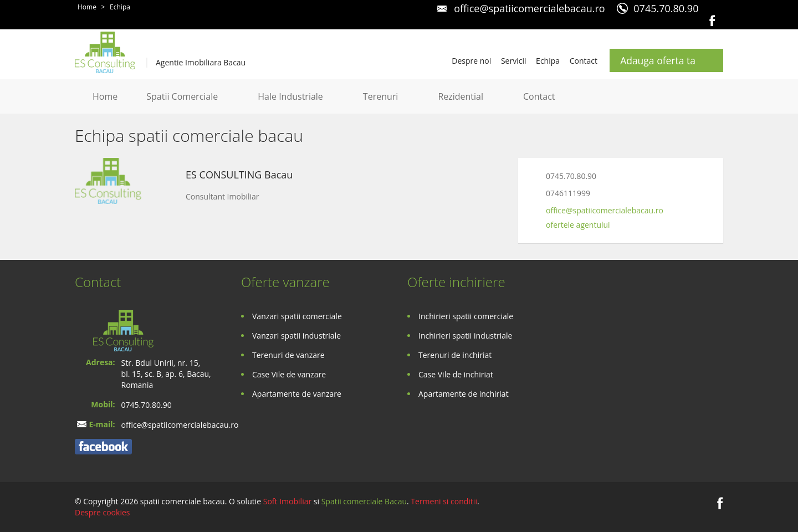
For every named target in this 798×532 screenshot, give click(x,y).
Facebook (712, 21)
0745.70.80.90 (666, 8)
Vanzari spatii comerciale (297, 316)
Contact (584, 61)
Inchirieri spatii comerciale (466, 316)
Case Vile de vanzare (289, 374)
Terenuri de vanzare (288, 355)
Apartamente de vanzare (297, 394)
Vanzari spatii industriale (296, 336)
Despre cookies (102, 512)
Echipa (120, 7)
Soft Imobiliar (287, 501)
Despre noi (471, 61)
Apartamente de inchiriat (464, 394)
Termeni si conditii (444, 501)
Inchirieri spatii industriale (465, 336)
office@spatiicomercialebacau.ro (529, 8)
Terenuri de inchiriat (455, 355)
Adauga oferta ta (658, 60)
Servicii (514, 61)
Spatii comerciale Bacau (364, 501)
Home (87, 7)
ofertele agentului (578, 225)
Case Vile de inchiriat (456, 374)
